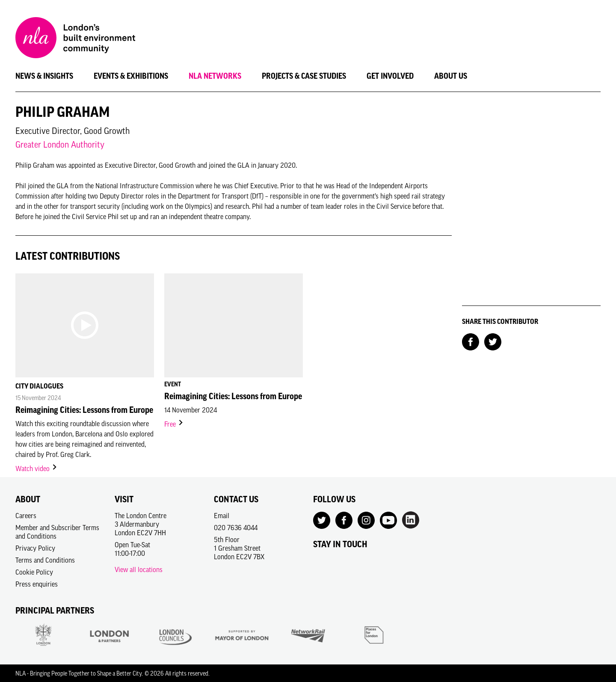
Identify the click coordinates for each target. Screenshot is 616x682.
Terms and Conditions (45, 560)
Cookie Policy (34, 572)
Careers (26, 516)
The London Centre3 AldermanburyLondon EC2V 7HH (141, 524)
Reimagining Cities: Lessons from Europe (84, 410)
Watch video (37, 469)
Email (222, 516)
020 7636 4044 (236, 528)
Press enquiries (37, 584)
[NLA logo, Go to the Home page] (75, 39)
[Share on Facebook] (471, 341)
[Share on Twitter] (493, 341)
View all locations (139, 569)
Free (174, 424)
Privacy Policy (35, 548)
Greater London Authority (60, 144)
